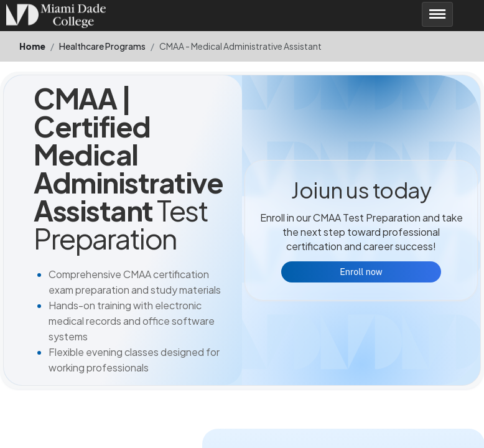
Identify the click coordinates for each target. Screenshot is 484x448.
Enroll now (361, 272)
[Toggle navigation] (437, 14)
